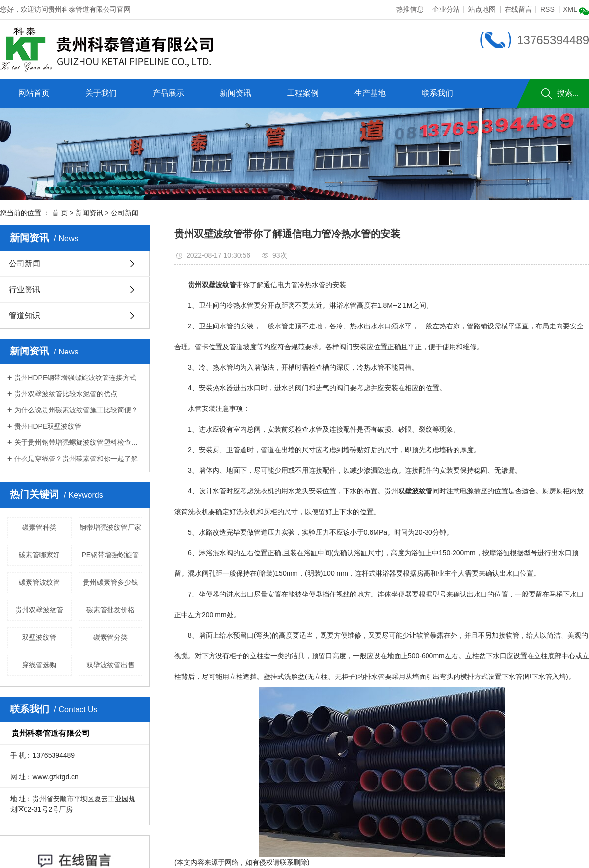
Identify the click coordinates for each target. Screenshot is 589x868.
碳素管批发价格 (110, 610)
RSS (548, 9)
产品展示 (168, 93)
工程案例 (303, 93)
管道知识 (25, 315)
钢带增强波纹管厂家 (110, 527)
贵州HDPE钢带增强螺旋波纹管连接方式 (75, 378)
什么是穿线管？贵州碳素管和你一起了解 (76, 459)
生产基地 (370, 93)
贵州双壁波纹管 (39, 610)
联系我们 (437, 93)
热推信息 (410, 9)
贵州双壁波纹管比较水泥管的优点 (66, 394)
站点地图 (482, 9)
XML (570, 9)
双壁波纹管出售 (110, 665)
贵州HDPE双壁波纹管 (48, 426)
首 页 (60, 213)
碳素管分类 (110, 637)
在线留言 (518, 9)
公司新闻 (125, 213)
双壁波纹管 (39, 637)
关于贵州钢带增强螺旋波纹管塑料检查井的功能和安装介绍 (78, 442)
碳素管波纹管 (39, 582)
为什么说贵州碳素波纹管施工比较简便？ (76, 410)
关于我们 (101, 93)
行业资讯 (25, 289)
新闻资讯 (236, 93)
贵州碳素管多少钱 (110, 582)
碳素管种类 (39, 527)
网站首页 (34, 93)
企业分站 (446, 9)
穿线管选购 (39, 665)
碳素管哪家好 (39, 555)
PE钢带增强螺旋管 (110, 555)
